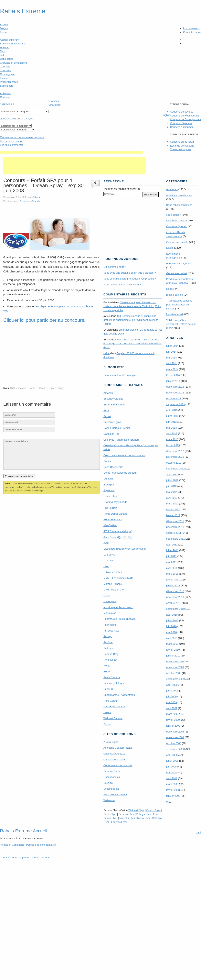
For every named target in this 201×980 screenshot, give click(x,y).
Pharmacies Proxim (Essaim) (120, 619)
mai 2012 (171, 492)
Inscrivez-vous (191, 28)
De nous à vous (112, 771)
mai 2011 (171, 562)
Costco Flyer (153, 810)
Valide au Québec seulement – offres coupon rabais (181, 324)
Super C (108, 689)
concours (21, 388)
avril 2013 (172, 433)
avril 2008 (172, 778)
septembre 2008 (175, 749)
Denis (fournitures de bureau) (120, 473)
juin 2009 (171, 696)
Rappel (170, 289)
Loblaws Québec (113, 572)
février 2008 (173, 790)
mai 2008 (171, 772)
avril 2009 (172, 708)
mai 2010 (171, 632)
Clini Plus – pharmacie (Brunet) (121, 440)
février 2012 (173, 509)
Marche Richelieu (113, 584)
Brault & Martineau (114, 405)
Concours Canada (30, 201)
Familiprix (109, 484)
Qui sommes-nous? (115, 267)
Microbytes (110, 601)
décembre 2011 (175, 521)
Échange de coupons (182, 146)
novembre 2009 (175, 667)
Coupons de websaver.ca (184, 116)
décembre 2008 (175, 732)
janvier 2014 (173, 381)
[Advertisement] (71, 152)
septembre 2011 (175, 539)
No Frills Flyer (127, 818)
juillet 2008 (172, 761)
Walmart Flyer (136, 810)
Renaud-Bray (111, 654)
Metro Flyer (144, 818)
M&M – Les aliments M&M (118, 578)
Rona (106, 666)
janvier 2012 (173, 515)
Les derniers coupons (12, 141)
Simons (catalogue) (114, 683)
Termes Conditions (12, 845)
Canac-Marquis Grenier (117, 428)
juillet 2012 (172, 480)
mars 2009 (172, 714)
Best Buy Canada (113, 399)
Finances (5, 78)
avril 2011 (172, 568)
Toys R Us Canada (114, 706)
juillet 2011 (172, 550)
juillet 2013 (172, 416)
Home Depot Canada (115, 514)
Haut (198, 832)
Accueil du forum (10, 40)
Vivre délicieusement (115, 794)
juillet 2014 (172, 346)
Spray (61, 388)
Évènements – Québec (179, 264)
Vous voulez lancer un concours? (122, 285)
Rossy (107, 672)
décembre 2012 (175, 451)
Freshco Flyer (126, 814)
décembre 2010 (175, 591)
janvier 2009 (173, 726)
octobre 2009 (174, 673)
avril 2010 (172, 638)
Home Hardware (113, 519)
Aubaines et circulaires (13, 44)
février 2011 (173, 580)
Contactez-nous (192, 32)
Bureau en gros (112, 422)
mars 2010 (172, 644)
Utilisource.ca (111, 789)
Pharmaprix (110, 625)
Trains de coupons (180, 149)
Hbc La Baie (110, 508)
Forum (5, 32)
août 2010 (172, 615)
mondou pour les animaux (118, 607)
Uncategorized (175, 314)
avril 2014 (172, 363)
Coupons (5, 66)
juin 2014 (171, 352)
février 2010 (173, 650)
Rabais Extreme (23, 11)
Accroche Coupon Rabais (118, 748)
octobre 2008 (174, 743)
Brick (106, 410)
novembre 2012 (175, 457)
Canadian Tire (111, 434)
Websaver (109, 800)
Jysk (106, 543)
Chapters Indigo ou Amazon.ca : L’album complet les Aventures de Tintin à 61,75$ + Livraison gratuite (132, 306)
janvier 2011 (173, 585)
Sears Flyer (110, 814)
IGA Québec (110, 525)
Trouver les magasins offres (122, 189)
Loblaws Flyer (119, 822)
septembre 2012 (175, 469)
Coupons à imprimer (181, 127)
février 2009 (173, 720)
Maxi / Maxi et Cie (114, 590)
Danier (107, 461)
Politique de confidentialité (41, 845)
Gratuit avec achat (177, 273)
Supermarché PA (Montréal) (119, 695)
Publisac (108, 642)
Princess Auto (111, 631)
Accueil (4, 24)
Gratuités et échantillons (14, 63)
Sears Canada (112, 677)
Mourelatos (110, 613)
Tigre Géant (110, 701)
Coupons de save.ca (182, 112)
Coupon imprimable (177, 242)
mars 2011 (172, 574)
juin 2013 (171, 422)
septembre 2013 (175, 404)
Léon (106, 566)
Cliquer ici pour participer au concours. (44, 320)
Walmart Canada (113, 718)
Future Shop (111, 496)
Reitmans (109, 648)
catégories (7, 104)
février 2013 (173, 445)
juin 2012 (171, 486)
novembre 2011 (175, 527)
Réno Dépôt (110, 660)
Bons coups (7, 59)
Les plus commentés (12, 145)
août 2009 (172, 685)
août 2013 (172, 410)
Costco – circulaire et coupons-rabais (124, 455)
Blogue (4, 28)
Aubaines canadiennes (179, 195)
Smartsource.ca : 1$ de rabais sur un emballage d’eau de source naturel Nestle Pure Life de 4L (132, 343)
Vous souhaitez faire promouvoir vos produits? (130, 279)
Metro (107, 595)
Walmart (5, 47)
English (166, 115)
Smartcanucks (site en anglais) (121, 375)
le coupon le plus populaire (22, 137)
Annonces (172, 189)
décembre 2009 (175, 661)
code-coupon (174, 215)
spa (52, 388)
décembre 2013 (175, 387)
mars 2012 (172, 504)
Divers (170, 248)
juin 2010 (171, 626)
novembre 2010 (175, 597)
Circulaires (54, 105)
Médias (46, 858)
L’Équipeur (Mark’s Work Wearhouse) (125, 549)
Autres (4, 55)
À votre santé (111, 742)
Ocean (43, 388)
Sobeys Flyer (144, 814)
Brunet (107, 416)
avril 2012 (172, 498)
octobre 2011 (174, 533)
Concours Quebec (177, 226)
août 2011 (172, 545)
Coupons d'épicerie (181, 123)
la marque (27, 119)
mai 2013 (171, 428)
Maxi (3, 51)
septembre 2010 (175, 609)
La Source (109, 555)
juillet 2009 (172, 691)
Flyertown (109, 490)
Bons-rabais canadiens (179, 205)
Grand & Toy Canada (115, 502)
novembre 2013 (175, 393)
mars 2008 (172, 784)
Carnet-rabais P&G (114, 760)
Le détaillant (8, 119)
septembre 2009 (175, 679)
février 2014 (173, 375)
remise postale (175, 295)
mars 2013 (172, 439)
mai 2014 (171, 358)
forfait (33, 388)
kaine (106, 353)
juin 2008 (171, 767)
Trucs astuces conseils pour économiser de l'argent (179, 305)
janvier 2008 (173, 796)
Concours (5, 70)
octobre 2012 (174, 463)
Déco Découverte (113, 467)
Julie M (36, 197)
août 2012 (172, 474)
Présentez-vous (9, 82)
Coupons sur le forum (182, 142)
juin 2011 (171, 556)
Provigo (108, 636)
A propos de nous (30, 858)
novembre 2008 (175, 737)
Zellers (107, 724)
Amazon (108, 393)
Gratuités (54, 101)
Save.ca (108, 783)
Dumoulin (109, 479)
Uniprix (107, 712)
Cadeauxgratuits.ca (114, 754)
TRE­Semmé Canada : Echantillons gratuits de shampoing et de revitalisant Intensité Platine (131, 320)
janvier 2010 (173, 656)
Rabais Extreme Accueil (24, 831)
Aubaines (5, 93)
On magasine (8, 74)
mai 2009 (171, 702)
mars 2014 (172, 369)
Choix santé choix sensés (118, 765)
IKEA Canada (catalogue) (118, 531)
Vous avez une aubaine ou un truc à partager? (130, 273)
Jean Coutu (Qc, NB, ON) (118, 537)
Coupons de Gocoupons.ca (185, 119)
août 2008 (172, 755)
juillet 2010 (172, 620)
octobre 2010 (174, 603)
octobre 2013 (174, 398)
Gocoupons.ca (112, 777)
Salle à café (7, 86)
